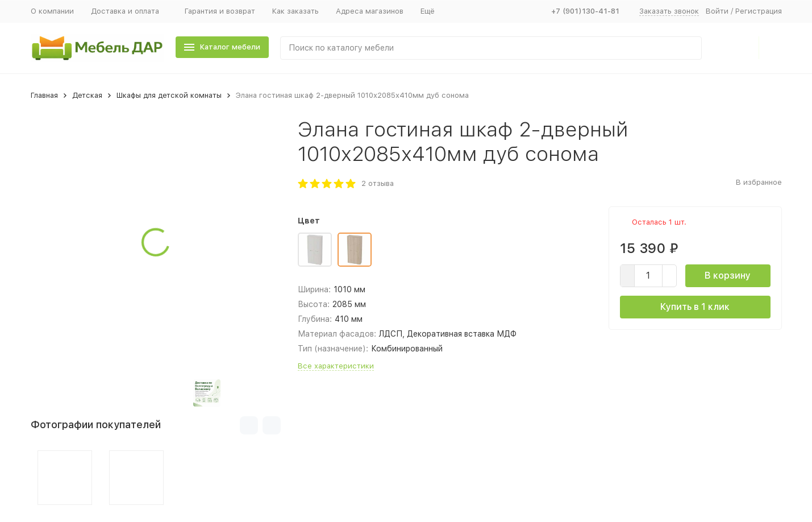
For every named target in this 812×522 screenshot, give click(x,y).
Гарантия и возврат (220, 11)
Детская (87, 95)
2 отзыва (378, 183)
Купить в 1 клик (695, 307)
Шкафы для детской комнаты (169, 95)
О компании (52, 11)
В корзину (728, 275)
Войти (717, 11)
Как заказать (295, 11)
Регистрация (759, 11)
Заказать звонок (669, 11)
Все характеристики (336, 366)
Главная (44, 95)
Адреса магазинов (370, 11)
